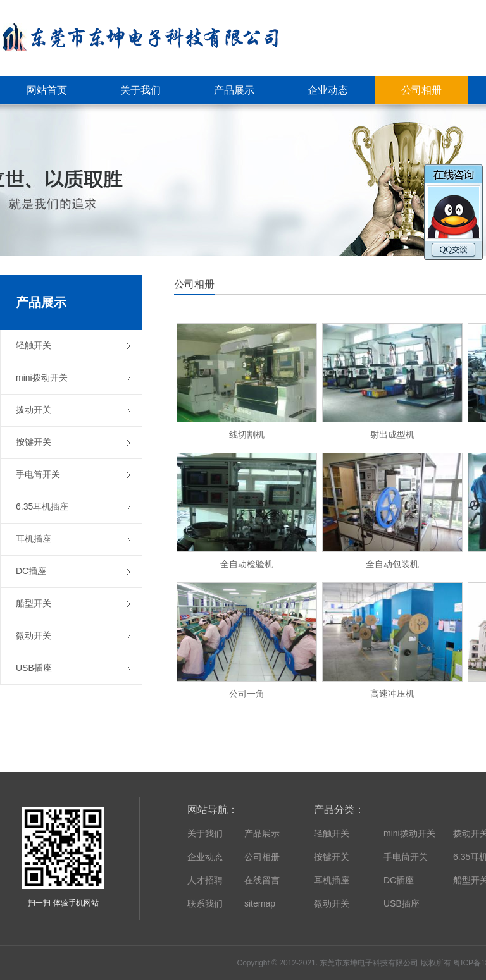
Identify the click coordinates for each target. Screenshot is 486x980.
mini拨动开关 (409, 833)
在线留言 (262, 880)
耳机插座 (332, 880)
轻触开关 (332, 833)
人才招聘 (205, 880)
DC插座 (399, 880)
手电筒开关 (406, 857)
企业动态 (205, 857)
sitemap (260, 903)
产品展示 (262, 833)
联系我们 (205, 903)
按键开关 (332, 857)
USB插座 (402, 903)
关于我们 (205, 833)
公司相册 (262, 857)
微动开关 (332, 903)
